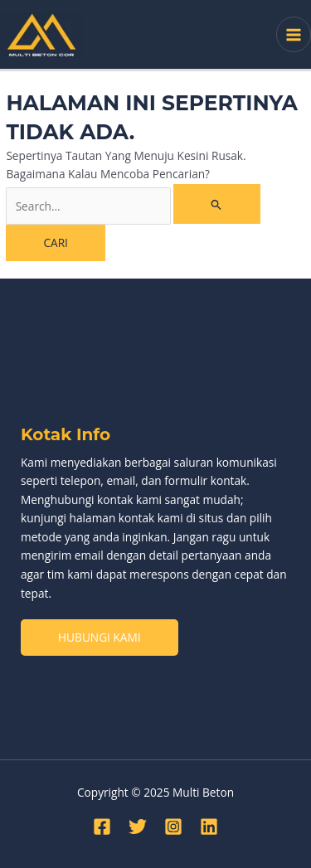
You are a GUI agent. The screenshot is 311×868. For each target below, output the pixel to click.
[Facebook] (102, 827)
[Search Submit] (216, 204)
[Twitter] (138, 827)
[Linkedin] (209, 827)
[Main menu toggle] (294, 34)
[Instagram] (173, 827)
